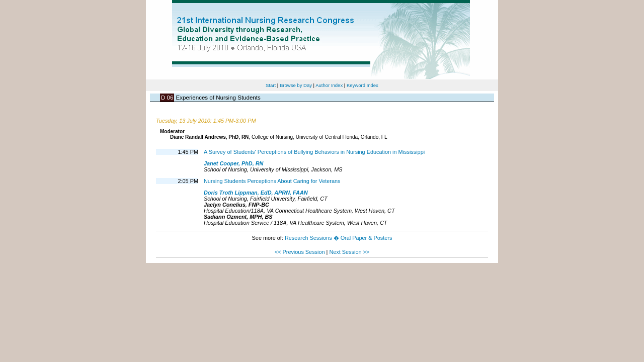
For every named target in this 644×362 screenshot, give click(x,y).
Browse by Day (296, 85)
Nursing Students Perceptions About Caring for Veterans (272, 181)
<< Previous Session (300, 252)
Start (271, 85)
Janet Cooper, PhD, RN (233, 163)
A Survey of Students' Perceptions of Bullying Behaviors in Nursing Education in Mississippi (314, 152)
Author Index (329, 85)
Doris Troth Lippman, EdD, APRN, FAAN (256, 193)
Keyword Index (363, 85)
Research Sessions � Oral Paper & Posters (338, 238)
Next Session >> (349, 252)
